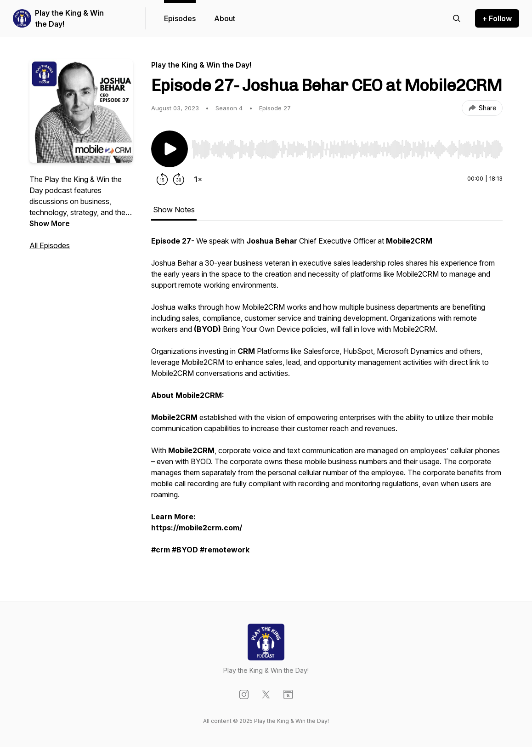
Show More (50, 223)
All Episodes (50, 245)
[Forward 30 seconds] (179, 179)
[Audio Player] (347, 147)
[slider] (347, 149)
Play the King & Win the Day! (69, 18)
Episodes (180, 18)
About (225, 18)
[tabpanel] (327, 400)
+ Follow (497, 18)
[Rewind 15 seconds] (162, 179)
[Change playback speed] (198, 179)
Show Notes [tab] (174, 210)
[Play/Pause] (170, 149)
